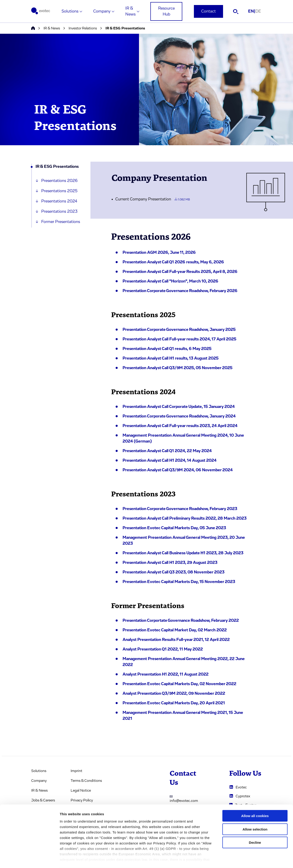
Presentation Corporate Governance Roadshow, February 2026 (180, 291)
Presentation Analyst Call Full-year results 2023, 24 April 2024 (180, 426)
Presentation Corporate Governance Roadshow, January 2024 (179, 416)
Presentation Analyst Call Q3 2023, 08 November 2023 (173, 572)
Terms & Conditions (86, 781)
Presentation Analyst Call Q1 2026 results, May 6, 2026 (173, 262)
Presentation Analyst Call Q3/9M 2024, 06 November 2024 (178, 470)
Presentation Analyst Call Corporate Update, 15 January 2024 (179, 407)
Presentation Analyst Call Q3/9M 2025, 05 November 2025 (177, 368)
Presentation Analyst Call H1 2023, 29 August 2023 (170, 563)
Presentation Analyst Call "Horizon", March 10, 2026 (170, 281)
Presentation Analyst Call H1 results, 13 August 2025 (171, 358)
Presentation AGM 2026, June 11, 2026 (159, 253)
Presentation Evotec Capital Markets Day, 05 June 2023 (174, 528)
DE (258, 11)
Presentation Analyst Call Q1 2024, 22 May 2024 (167, 451)
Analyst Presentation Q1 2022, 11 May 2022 (163, 649)
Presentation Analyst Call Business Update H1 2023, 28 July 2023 (183, 553)
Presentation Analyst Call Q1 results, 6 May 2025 (167, 349)
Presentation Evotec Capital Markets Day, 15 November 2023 (179, 582)
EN (252, 11)
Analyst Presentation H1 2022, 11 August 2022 (166, 674)
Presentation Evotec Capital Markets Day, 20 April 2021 (174, 703)
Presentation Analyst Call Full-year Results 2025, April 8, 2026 (180, 272)
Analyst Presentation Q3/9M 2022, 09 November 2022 (174, 694)
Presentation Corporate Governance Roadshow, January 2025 (179, 330)
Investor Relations (83, 28)
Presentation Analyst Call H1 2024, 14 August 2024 (170, 461)
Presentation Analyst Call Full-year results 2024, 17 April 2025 (179, 339)
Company (102, 11)
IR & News (130, 11)
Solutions (70, 11)
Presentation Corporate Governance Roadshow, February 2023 (180, 509)
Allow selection (255, 811)
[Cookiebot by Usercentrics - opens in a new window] (30, 859)
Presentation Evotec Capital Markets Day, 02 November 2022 (179, 684)
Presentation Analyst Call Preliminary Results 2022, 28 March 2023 (185, 518)
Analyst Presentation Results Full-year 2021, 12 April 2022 (176, 640)
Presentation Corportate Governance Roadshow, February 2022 (181, 621)
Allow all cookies (255, 798)
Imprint (76, 771)
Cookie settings (241, 859)
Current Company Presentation (153, 199)
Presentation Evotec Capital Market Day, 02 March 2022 (175, 630)
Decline (255, 824)
